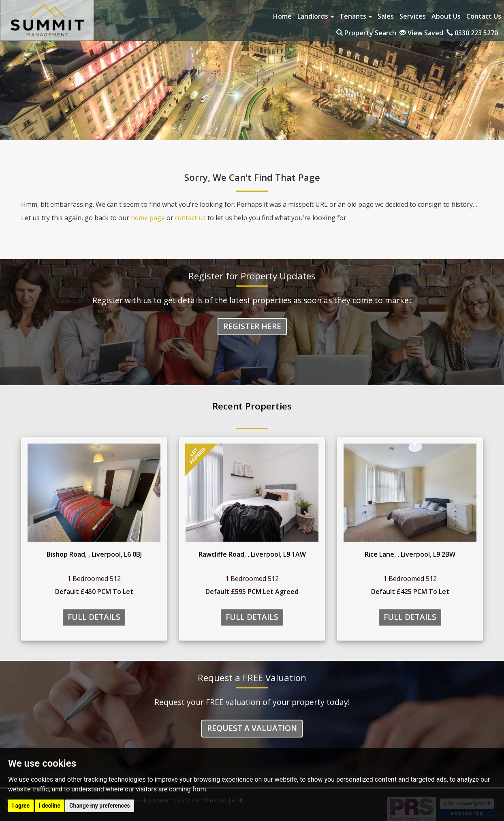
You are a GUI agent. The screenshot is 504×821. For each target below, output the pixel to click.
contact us (191, 218)
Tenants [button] (356, 16)
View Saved (421, 33)
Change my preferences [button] (99, 806)
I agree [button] (21, 806)
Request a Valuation (252, 729)
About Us (446, 16)
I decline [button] (50, 806)
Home (282, 16)
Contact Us (484, 16)
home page (148, 218)
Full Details (94, 617)
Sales (386, 16)
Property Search (366, 33)
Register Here (252, 327)
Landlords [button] (316, 16)
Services (413, 16)
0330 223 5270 (472, 33)
